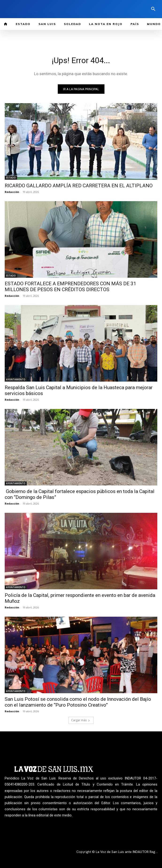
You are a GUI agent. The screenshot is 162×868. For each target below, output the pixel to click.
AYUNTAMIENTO (16, 379)
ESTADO (11, 178)
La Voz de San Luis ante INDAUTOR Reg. (126, 852)
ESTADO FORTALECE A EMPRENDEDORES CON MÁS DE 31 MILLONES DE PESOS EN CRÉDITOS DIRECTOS (70, 287)
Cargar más (81, 720)
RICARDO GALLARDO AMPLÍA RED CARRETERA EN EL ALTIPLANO (79, 186)
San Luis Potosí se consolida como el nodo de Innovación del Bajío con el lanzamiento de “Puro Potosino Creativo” (78, 702)
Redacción (12, 192)
